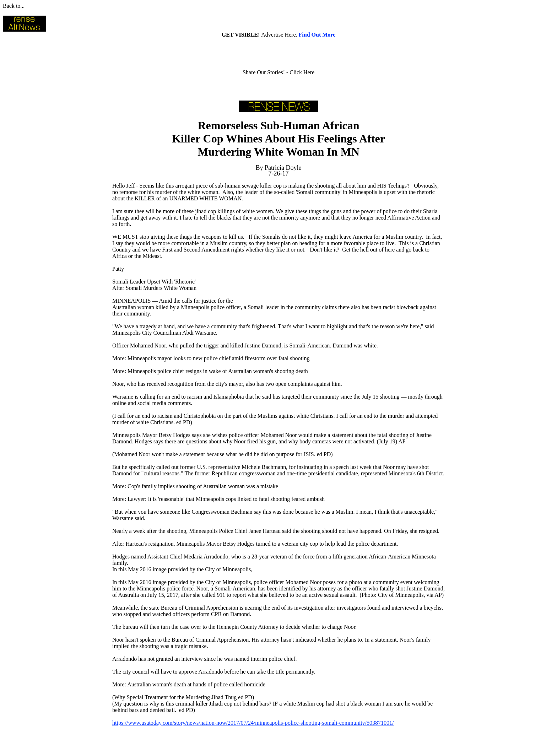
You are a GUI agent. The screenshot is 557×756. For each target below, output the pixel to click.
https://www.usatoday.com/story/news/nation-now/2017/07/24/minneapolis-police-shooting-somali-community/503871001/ (253, 723)
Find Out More (317, 35)
